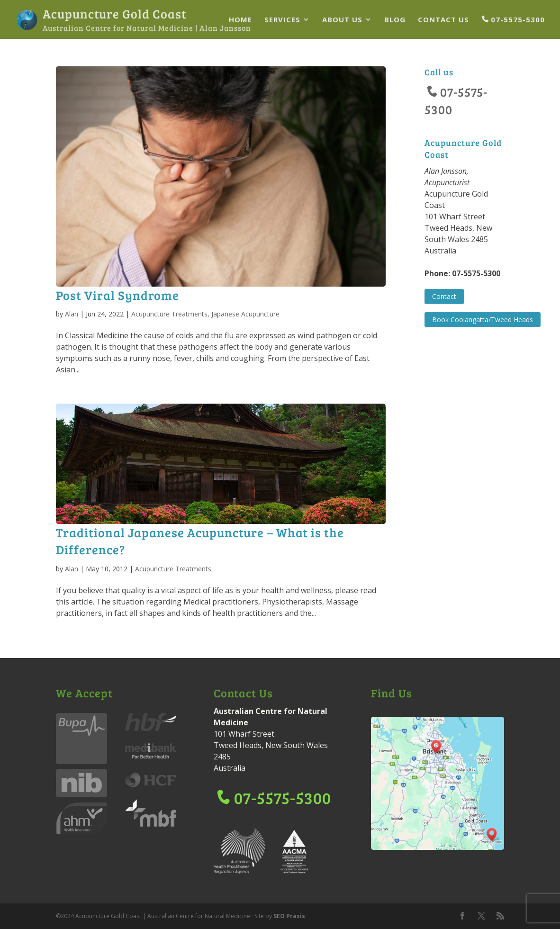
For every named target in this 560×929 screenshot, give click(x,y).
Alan (72, 314)
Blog (395, 20)
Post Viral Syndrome (117, 295)
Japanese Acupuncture (245, 314)
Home (240, 20)
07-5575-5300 (518, 20)
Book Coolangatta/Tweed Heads (483, 320)
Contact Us (443, 20)
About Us (342, 20)
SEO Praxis (289, 916)
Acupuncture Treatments (169, 314)
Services (282, 20)
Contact (444, 296)
